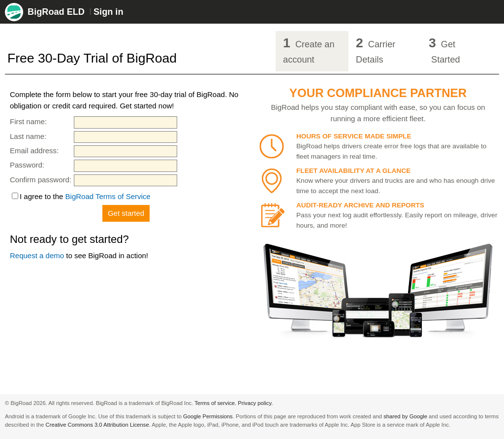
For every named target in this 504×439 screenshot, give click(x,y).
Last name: (28, 136)
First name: (28, 121)
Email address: (34, 151)
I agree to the (85, 196)
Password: (27, 165)
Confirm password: (41, 180)
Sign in (108, 12)
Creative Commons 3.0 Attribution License (97, 425)
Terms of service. (215, 403)
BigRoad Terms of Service (108, 196)
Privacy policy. (255, 403)
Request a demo (37, 255)
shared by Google (405, 416)
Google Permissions (208, 416)
